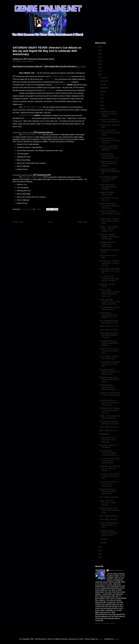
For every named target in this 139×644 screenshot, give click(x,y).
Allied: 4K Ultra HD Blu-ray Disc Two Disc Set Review (110, 468)
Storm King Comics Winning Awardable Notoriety (108, 187)
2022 (100, 57)
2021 (100, 61)
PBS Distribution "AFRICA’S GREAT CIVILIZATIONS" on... (109, 453)
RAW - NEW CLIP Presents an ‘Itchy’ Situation (108, 503)
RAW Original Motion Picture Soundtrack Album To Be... (108, 491)
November (104, 81)
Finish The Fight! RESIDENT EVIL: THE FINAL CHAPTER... (109, 302)
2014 (100, 554)
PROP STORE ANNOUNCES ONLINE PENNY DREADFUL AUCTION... (110, 293)
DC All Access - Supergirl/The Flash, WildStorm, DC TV (108, 315)
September (105, 88)
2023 (100, 54)
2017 (100, 75)
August (103, 91)
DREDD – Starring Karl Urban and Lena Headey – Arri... (109, 229)
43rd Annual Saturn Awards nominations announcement (108, 533)
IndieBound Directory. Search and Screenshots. (108, 244)
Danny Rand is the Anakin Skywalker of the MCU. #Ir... (110, 271)
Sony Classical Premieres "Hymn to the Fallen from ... (110, 364)
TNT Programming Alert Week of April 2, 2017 (109, 322)
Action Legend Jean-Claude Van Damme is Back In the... (109, 206)
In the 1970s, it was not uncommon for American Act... (109, 484)
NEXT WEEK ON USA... (109, 330)
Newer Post (18, 222)
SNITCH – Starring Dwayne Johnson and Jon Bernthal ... (109, 237)
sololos (101, 639)
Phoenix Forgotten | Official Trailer (107, 193)
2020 (100, 64)
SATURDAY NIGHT (59, 85)
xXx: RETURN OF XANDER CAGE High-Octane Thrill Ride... (109, 279)
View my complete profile (105, 623)
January (103, 543)
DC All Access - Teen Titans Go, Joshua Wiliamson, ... (108, 440)
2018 (100, 71)
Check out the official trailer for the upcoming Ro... (110, 171)
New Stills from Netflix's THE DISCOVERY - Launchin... (109, 179)
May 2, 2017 (81, 66)
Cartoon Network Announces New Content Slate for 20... (109, 156)
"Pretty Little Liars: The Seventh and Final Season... (108, 164)
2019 (100, 68)
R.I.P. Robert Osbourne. (109, 497)
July (102, 95)
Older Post (82, 222)
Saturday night (50, 90)
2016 (100, 547)
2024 (100, 50)
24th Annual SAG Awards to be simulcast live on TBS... (109, 476)
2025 (100, 47)
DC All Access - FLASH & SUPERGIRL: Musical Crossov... (110, 263)
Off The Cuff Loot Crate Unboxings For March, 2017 (109, 351)
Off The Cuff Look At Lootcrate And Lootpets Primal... (110, 133)
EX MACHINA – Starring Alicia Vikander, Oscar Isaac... (109, 221)
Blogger (116, 639)
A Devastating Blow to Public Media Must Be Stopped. (109, 343)
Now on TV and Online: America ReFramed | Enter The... (109, 148)
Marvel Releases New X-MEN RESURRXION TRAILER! (109, 335)
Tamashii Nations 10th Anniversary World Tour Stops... (110, 511)
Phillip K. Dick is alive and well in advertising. (110, 417)
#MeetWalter (105, 434)
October (103, 84)
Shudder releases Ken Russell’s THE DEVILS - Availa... (110, 380)
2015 (100, 551)
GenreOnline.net (116, 570)
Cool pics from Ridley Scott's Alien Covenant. (110, 120)
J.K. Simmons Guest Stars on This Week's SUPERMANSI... (110, 461)
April (102, 105)
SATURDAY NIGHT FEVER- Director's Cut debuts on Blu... (109, 372)
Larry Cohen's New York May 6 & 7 (109, 199)
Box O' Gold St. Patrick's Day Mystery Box (109, 357)
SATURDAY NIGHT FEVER (23, 61)
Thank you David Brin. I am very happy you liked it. (110, 213)
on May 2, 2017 (49, 79)
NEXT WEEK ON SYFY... (109, 326)
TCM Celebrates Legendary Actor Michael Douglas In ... (109, 387)
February (104, 539)
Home (50, 222)
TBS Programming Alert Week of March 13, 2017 (109, 525)
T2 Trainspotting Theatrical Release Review (110, 308)
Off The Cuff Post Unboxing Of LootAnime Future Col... (110, 140)
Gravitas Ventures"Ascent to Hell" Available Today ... (110, 395)
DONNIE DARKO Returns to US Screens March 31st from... (110, 410)
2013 (100, 557)
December (104, 78)
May (102, 102)
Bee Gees (67, 82)
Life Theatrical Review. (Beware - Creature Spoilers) (108, 114)
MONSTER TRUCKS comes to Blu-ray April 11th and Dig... (109, 403)
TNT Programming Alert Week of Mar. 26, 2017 (109, 423)
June (102, 98)
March (103, 109)
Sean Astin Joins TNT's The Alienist (109, 446)
